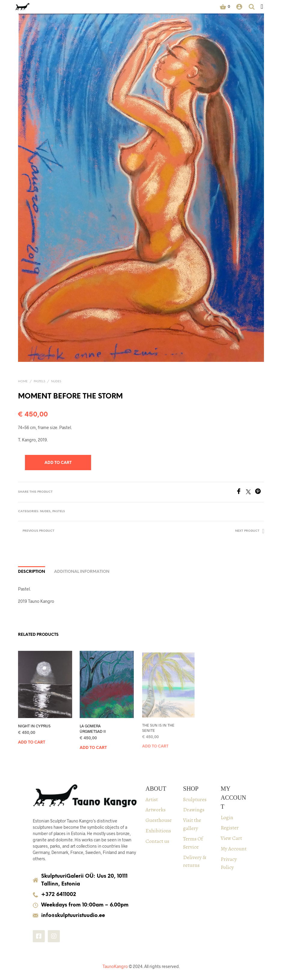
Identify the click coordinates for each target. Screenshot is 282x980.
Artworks (156, 810)
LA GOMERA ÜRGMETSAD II (93, 727)
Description (32, 572)
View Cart (231, 838)
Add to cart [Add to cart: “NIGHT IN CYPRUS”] (32, 742)
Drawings (194, 810)
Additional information (82, 572)
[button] (225, 7)
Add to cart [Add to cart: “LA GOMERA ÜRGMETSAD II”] (94, 745)
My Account (234, 849)
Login (227, 817)
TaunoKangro (115, 966)
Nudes (56, 382)
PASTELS (39, 382)
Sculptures (195, 799)
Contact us (157, 841)
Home (23, 382)
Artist (152, 799)
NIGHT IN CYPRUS (34, 726)
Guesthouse (159, 820)
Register (230, 828)
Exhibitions (158, 831)
